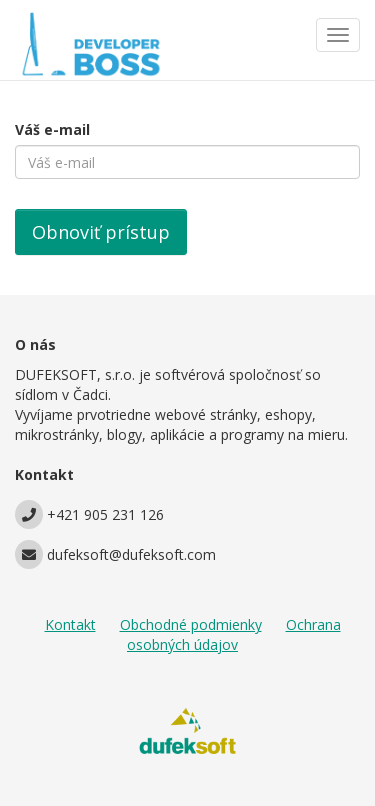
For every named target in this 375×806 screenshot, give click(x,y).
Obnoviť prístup (101, 232)
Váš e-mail (52, 129)
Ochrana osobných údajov (234, 634)
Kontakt (70, 624)
